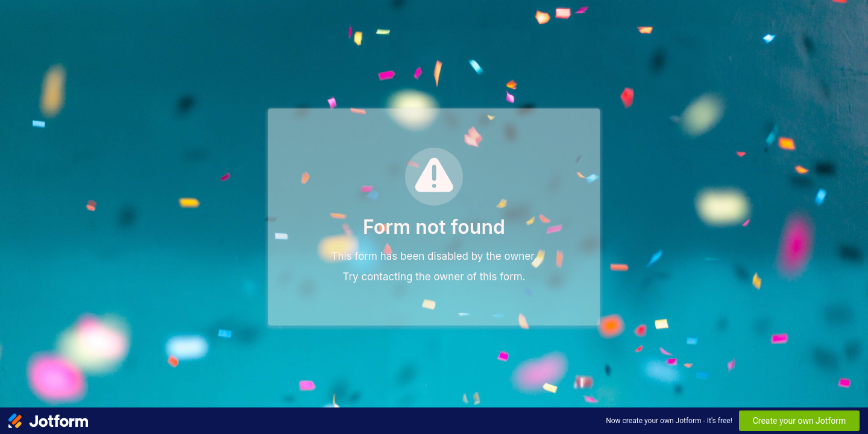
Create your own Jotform (800, 421)
